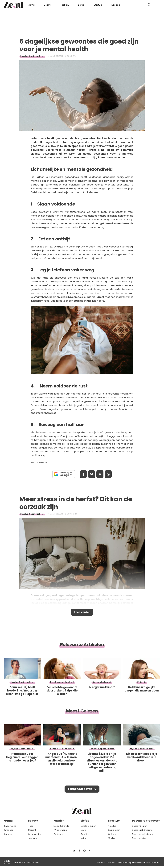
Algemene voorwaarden (139, 863)
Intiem (84, 838)
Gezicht (32, 830)
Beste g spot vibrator (143, 834)
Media (111, 838)
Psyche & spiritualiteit (32, 56)
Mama (31, 5)
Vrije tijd (112, 826)
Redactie (101, 863)
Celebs (112, 834)
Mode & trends (61, 826)
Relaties (85, 834)
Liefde (81, 5)
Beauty (48, 5)
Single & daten (88, 826)
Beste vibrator (139, 826)
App (109, 474)
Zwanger (8, 830)
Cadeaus (58, 834)
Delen (82, 474)
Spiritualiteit (114, 830)
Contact (156, 863)
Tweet (91, 474)
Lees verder (82, 613)
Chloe (76, 514)
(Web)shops (60, 830)
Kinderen (8, 834)
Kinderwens (10, 826)
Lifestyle (98, 5)
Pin (100, 474)
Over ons (111, 863)
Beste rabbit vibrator (143, 830)
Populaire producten (146, 821)
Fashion (65, 5)
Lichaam (32, 838)
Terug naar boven (80, 790)
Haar (31, 826)
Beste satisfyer (140, 838)
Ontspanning (35, 834)
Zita (75, 56)
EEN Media (34, 862)
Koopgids (117, 5)
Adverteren (122, 863)
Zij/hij (84, 830)
